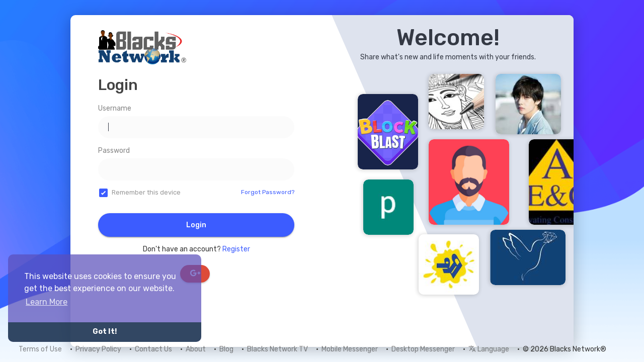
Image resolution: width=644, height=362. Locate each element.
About (196, 349)
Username (115, 108)
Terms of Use (40, 349)
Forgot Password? (268, 192)
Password (114, 151)
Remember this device (146, 192)
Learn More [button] (47, 302)
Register (236, 249)
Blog (226, 349)
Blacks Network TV (277, 349)
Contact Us (153, 349)
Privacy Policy (98, 349)
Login (196, 225)
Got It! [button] (105, 332)
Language (489, 349)
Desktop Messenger (423, 349)
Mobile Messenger (350, 349)
